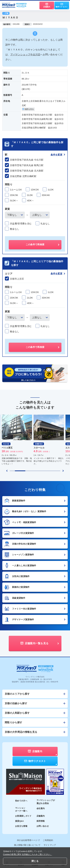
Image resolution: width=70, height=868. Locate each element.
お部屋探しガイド (23, 816)
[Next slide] (63, 471)
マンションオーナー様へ (21, 809)
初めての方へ (21, 801)
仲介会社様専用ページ (28, 840)
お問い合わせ (43, 826)
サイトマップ (50, 845)
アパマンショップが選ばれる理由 (46, 802)
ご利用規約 (48, 840)
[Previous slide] (7, 471)
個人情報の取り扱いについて (27, 845)
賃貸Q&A (19, 821)
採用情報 (41, 821)
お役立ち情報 (21, 826)
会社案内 (41, 808)
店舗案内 (41, 816)
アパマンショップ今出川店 (25, 55)
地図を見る (28, 109)
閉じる (35, 861)
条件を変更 (58, 155)
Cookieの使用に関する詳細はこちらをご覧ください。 (28, 854)
